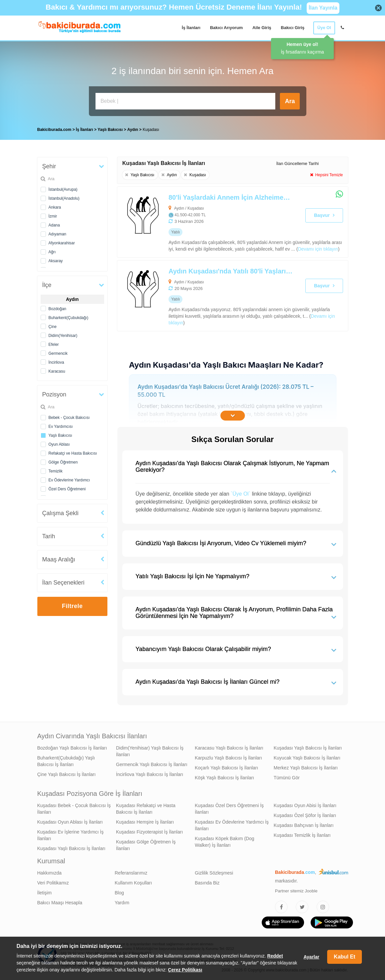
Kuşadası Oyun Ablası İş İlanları (70, 822)
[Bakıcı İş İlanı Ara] (185, 101)
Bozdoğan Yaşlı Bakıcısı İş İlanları (72, 748)
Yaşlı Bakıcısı (60, 435)
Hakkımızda (50, 873)
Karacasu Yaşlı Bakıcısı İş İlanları (229, 748)
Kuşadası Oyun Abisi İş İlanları (305, 805)
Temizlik (56, 471)
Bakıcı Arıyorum (226, 28)
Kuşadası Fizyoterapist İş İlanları (149, 832)
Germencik (58, 353)
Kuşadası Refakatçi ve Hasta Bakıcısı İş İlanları (146, 809)
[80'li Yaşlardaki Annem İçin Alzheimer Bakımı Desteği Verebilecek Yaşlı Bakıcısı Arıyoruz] (210, 222)
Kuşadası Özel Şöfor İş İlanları (305, 815)
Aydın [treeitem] (133, 130)
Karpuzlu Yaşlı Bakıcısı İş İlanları (229, 758)
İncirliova (56, 362)
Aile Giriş (262, 28)
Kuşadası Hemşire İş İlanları (145, 822)
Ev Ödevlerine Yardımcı (69, 480)
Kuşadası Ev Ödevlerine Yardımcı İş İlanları (232, 825)
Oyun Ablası (59, 444)
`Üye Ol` (241, 494)
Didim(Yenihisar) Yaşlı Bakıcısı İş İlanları (150, 751)
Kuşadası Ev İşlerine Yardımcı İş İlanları (71, 835)
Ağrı (52, 252)
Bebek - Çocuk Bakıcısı (69, 418)
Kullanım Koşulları (133, 883)
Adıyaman (58, 234)
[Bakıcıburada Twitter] (302, 907)
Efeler (54, 345)
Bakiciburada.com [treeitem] (54, 130)
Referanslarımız (131, 873)
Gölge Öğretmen (63, 462)
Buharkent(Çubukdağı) (69, 318)
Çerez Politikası (185, 970)
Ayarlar (311, 957)
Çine (53, 327)
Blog (119, 893)
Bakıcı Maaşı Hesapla (60, 903)
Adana (54, 225)
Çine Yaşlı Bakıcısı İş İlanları (67, 774)
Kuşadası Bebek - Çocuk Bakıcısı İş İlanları (74, 809)
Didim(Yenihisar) (63, 336)
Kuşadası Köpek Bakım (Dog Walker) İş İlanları (225, 842)
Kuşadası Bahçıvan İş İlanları (304, 825)
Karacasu (57, 371)
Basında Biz (207, 883)
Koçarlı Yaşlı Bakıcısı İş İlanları (227, 768)
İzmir (53, 216)
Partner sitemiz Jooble (296, 891)
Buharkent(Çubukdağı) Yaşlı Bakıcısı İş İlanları (66, 761)
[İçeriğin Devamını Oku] (233, 416)
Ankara (55, 207)
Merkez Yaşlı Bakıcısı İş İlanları (306, 768)
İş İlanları (191, 28)
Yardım (122, 903)
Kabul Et (345, 957)
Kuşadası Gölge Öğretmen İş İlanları (146, 845)
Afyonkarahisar (62, 243)
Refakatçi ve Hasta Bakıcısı (73, 453)
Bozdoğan (58, 309)
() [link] (318, 249)
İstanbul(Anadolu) (64, 198)
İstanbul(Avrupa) (63, 189)
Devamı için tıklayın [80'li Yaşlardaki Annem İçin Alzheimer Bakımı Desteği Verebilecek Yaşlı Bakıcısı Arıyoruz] (318, 249)
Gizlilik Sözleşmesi (214, 873)
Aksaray (56, 261)
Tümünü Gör (287, 778)
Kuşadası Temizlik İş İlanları (302, 835)
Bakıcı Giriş (293, 28)
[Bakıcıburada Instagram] (323, 907)
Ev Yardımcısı (61, 427)
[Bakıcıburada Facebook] (281, 907)
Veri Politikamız (53, 883)
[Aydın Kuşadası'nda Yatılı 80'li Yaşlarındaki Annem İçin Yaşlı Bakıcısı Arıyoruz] (210, 296)
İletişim (45, 893)
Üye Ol (324, 28)
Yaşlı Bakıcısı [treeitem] (111, 130)
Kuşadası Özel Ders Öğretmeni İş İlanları (230, 809)
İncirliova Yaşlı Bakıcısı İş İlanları (150, 774)
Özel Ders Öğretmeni (67, 489)
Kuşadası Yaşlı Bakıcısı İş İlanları (308, 748)
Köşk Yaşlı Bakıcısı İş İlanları (225, 778)
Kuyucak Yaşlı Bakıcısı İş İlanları (307, 758)
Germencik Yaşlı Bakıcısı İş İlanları (152, 764)
